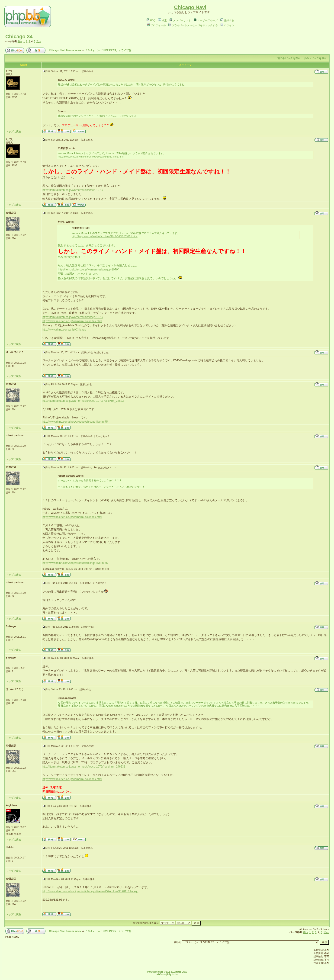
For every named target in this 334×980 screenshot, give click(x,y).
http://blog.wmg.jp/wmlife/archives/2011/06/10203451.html (91, 157)
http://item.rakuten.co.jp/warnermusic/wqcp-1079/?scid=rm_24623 (83, 401)
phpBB (160, 972)
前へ (20, 41)
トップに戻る (13, 132)
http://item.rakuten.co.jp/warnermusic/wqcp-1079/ (73, 190)
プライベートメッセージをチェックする (193, 25)
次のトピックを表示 (315, 58)
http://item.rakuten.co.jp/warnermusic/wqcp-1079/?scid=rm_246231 (84, 767)
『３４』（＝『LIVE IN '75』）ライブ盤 (108, 50)
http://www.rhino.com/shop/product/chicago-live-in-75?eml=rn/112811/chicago (90, 891)
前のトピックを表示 (289, 58)
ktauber (175, 974)
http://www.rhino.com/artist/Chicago (64, 330)
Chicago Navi (190, 7)
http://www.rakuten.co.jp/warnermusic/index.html (72, 321)
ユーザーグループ (206, 20)
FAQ (151, 20)
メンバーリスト (180, 20)
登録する (227, 20)
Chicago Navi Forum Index (65, 50)
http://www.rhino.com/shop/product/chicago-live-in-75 (75, 422)
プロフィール (156, 25)
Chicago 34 (19, 37)
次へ (39, 41)
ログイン (227, 25)
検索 (162, 20)
